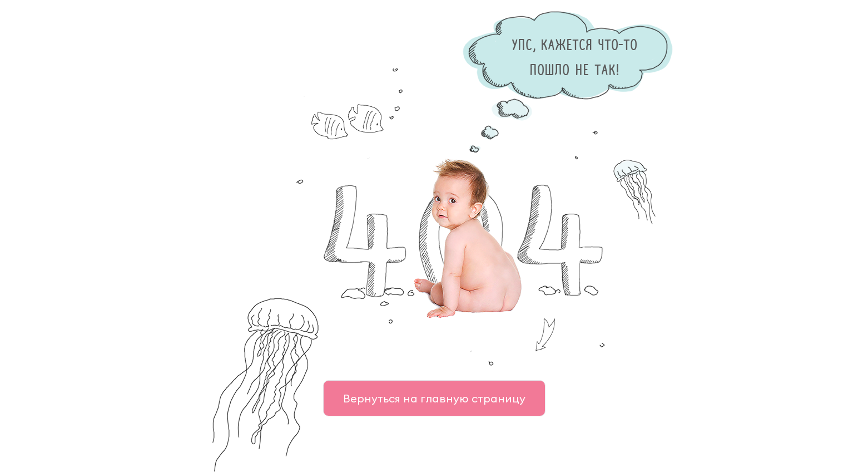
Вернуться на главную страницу (434, 398)
